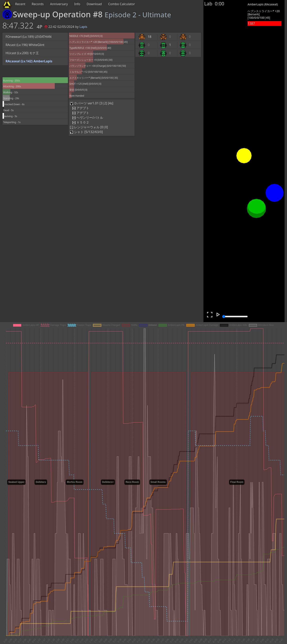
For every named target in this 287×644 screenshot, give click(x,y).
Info (77, 4)
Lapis (83, 27)
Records (38, 4)
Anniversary (59, 4)
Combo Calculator (121, 4)
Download (94, 4)
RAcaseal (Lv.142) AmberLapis (29, 61)
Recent (20, 4)
